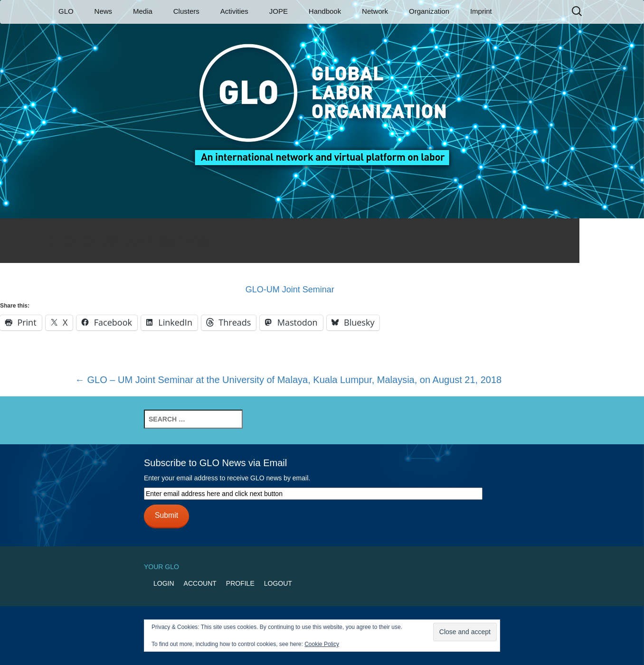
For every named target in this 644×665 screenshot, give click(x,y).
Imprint (481, 11)
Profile (240, 583)
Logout (278, 583)
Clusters (186, 11)
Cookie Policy (322, 644)
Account (200, 583)
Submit (166, 515)
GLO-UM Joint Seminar (290, 290)
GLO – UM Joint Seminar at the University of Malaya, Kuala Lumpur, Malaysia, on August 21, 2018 (288, 380)
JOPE (279, 11)
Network (375, 11)
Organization (429, 11)
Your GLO (161, 567)
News (104, 11)
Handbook (325, 11)
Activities (234, 11)
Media (143, 11)
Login (164, 583)
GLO (66, 11)
